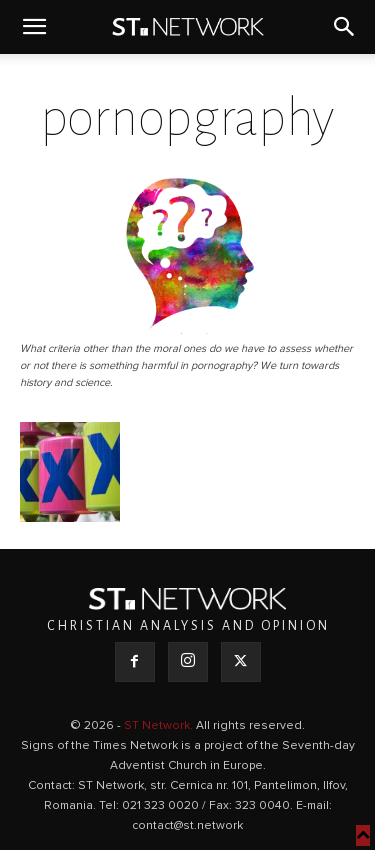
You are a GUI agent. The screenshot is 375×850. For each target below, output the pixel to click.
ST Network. (160, 726)
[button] (34, 27)
